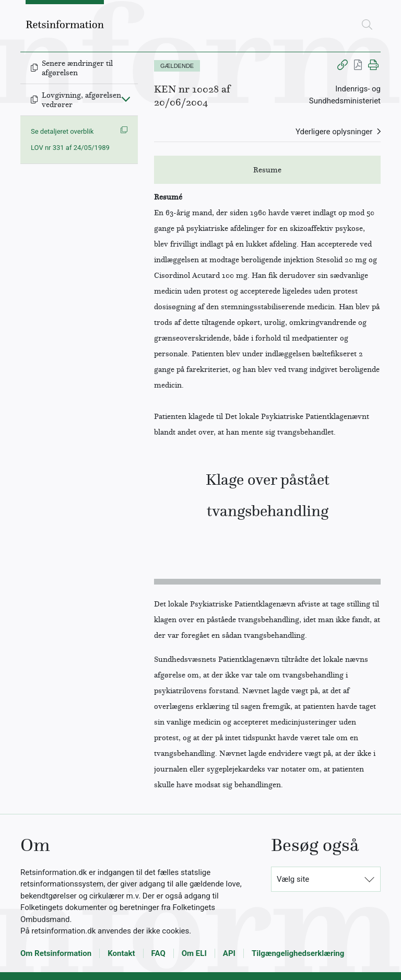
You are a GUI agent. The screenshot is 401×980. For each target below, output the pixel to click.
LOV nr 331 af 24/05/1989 (70, 148)
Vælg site (293, 879)
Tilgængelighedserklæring (298, 953)
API (229, 953)
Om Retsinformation (56, 953)
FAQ (158, 953)
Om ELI (194, 953)
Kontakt (121, 953)
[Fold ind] (126, 99)
